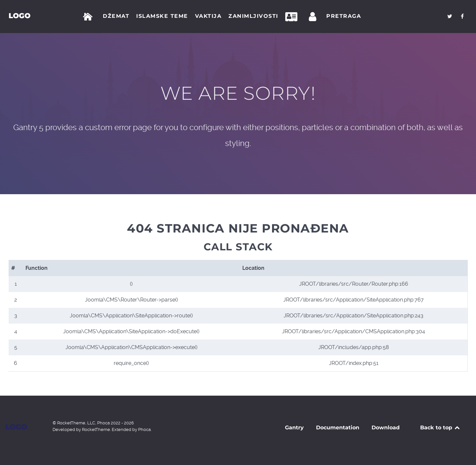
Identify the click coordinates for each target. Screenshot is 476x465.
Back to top (440, 428)
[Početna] (89, 17)
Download (386, 428)
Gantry (294, 428)
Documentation (338, 428)
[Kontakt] (293, 17)
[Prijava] (314, 17)
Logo (19, 16)
